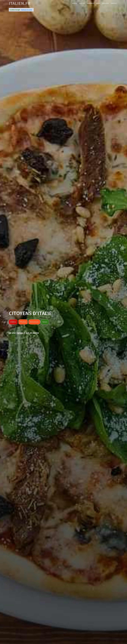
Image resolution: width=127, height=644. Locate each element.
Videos (74, 3)
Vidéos (13, 322)
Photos (82, 3)
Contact (114, 3)
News (98, 3)
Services (105, 3)
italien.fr (20, 3)
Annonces (91, 3)
